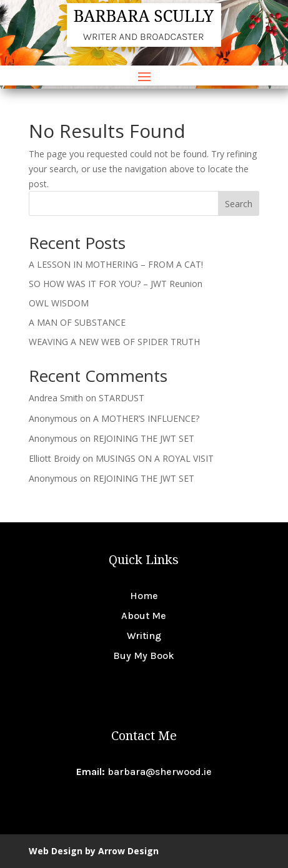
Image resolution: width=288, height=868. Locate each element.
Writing (144, 636)
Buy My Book (144, 656)
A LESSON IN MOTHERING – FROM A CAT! (116, 264)
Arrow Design (128, 851)
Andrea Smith (56, 398)
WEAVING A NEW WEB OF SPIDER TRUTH (114, 342)
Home (144, 596)
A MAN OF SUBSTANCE (77, 322)
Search (239, 204)
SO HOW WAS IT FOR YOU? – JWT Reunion (116, 284)
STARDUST (122, 398)
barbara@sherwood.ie (160, 772)
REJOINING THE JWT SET (144, 438)
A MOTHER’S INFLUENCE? (146, 418)
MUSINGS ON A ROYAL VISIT (155, 458)
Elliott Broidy (54, 458)
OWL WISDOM (59, 303)
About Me (144, 616)
